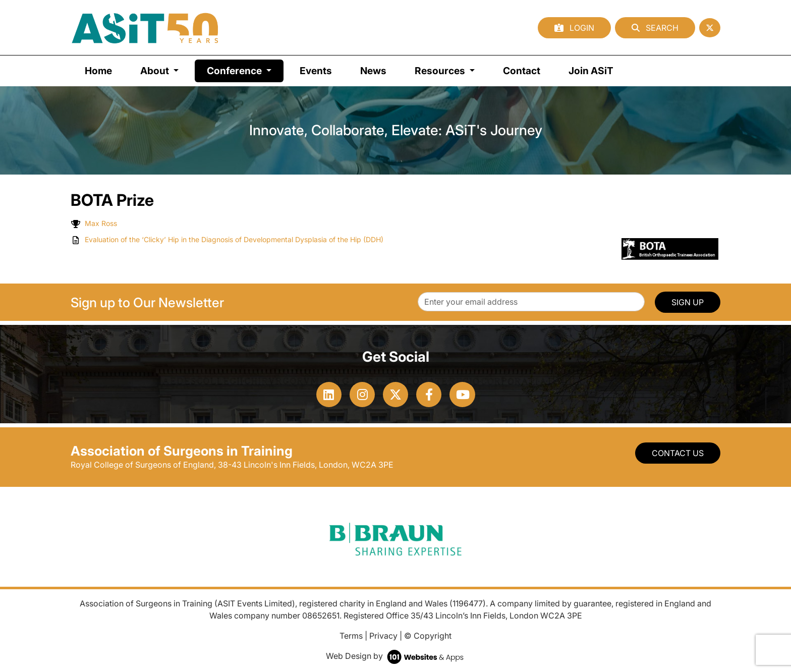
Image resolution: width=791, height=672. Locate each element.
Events (316, 71)
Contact (522, 71)
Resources (441, 71)
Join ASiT (591, 71)
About (156, 71)
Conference (245, 70)
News (373, 71)
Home (98, 71)
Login (574, 28)
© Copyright (428, 636)
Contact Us (678, 453)
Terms (351, 636)
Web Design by (396, 656)
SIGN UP (688, 302)
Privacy (383, 636)
